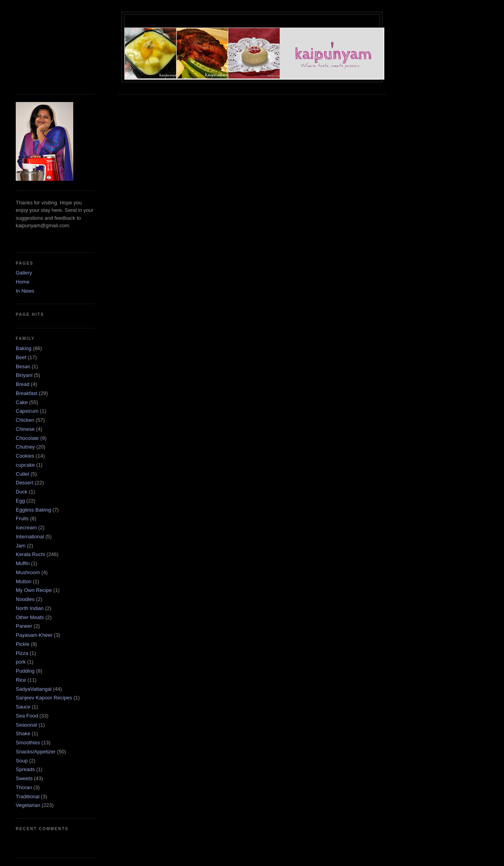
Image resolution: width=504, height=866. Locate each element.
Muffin (23, 563)
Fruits (22, 518)
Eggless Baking (33, 510)
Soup (22, 761)
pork (21, 662)
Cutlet (22, 474)
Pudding (25, 671)
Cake (22, 402)
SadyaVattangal (34, 689)
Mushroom (28, 572)
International (30, 537)
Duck (22, 492)
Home (23, 282)
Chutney (25, 447)
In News (25, 291)
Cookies (25, 456)
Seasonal (26, 725)
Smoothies (28, 743)
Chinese (25, 429)
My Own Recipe (34, 590)
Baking (24, 348)
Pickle (23, 644)
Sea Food (27, 716)
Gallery (24, 273)
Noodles (25, 599)
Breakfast (27, 393)
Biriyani (24, 375)
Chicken (25, 420)
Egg (20, 501)
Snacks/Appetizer (36, 752)
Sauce (23, 707)
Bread (23, 384)
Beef (21, 357)
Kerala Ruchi (30, 554)
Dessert (25, 483)
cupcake (25, 465)
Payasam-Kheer (34, 635)
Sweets (24, 778)
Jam (21, 546)
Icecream (26, 528)
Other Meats (30, 617)
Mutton (24, 581)
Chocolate (27, 438)
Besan (23, 366)
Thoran (24, 787)
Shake (23, 733)
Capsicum (27, 411)
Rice (21, 680)
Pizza (22, 653)
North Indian (30, 608)
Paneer (24, 626)
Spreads (25, 769)
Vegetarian (28, 805)
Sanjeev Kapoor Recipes (44, 698)
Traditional (28, 796)
